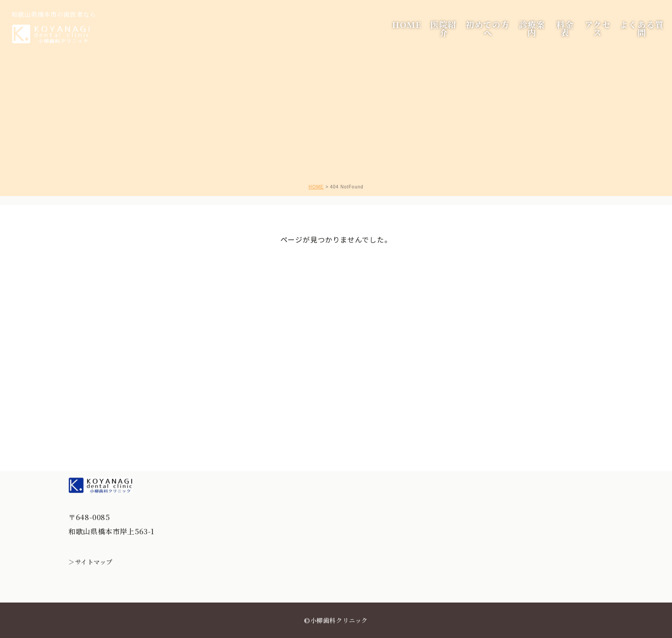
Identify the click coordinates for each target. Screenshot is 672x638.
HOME (400, 35)
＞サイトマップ (90, 562)
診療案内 (525, 35)
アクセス (592, 35)
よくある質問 (637, 35)
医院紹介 (435, 35)
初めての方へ (480, 35)
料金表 (559, 35)
